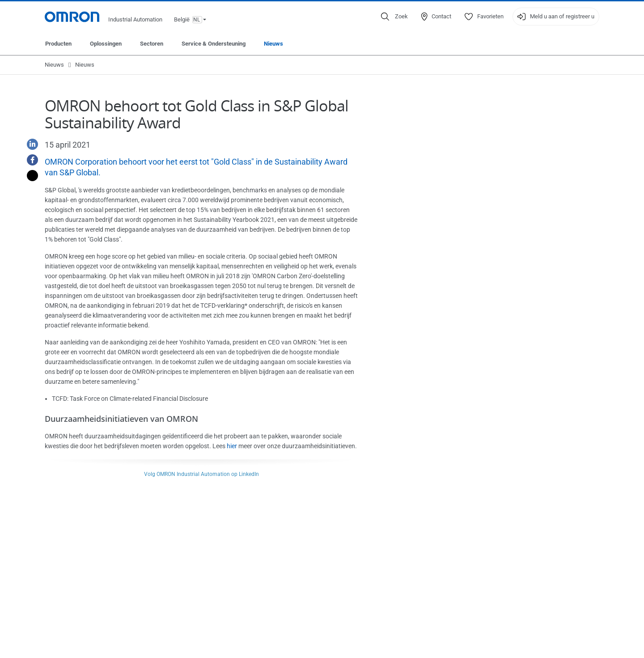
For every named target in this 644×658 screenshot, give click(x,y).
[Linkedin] (29, 144)
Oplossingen (106, 44)
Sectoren (152, 44)
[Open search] (394, 17)
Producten (58, 44)
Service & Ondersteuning (214, 44)
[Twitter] (29, 176)
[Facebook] (29, 160)
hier (232, 446)
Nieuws (273, 44)
